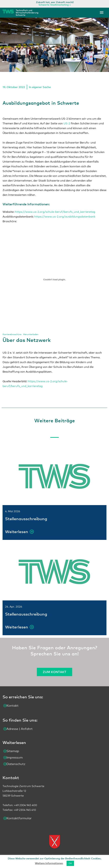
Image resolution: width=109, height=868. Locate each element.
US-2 (67, 123)
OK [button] (70, 863)
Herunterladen (31, 334)
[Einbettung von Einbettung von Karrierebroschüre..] (54, 279)
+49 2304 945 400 (25, 805)
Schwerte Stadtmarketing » (55, 5)
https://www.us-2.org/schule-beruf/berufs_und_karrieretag (55, 212)
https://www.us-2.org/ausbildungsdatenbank (65, 217)
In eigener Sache (40, 87)
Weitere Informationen (49, 863)
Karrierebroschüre (12, 334)
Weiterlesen (17, 532)
